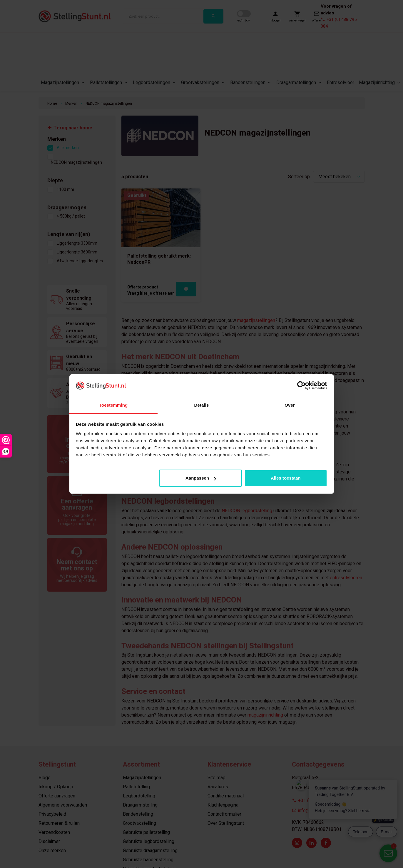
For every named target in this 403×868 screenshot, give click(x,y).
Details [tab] (202, 405)
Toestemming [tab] (113, 405)
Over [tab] (290, 405)
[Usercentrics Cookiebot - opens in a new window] (301, 385)
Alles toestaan (286, 478)
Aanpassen (201, 478)
